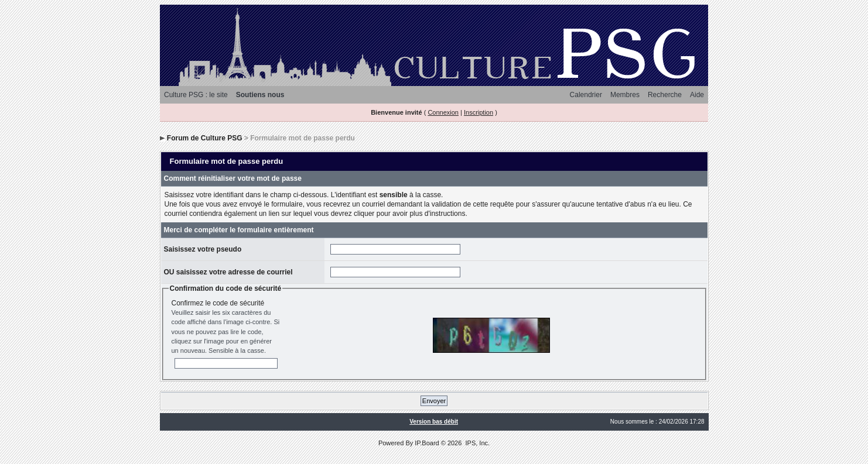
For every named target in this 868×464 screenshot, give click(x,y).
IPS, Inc (476, 443)
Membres (625, 95)
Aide (697, 95)
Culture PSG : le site (196, 95)
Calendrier (586, 95)
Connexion (443, 112)
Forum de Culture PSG (205, 138)
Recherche (665, 95)
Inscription (479, 112)
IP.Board (427, 443)
